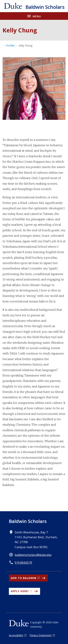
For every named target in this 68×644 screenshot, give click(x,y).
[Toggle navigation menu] (34, 16)
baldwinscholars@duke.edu (33, 555)
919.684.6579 (23, 563)
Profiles (11, 45)
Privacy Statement (41, 635)
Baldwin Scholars (28, 521)
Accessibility (16, 635)
